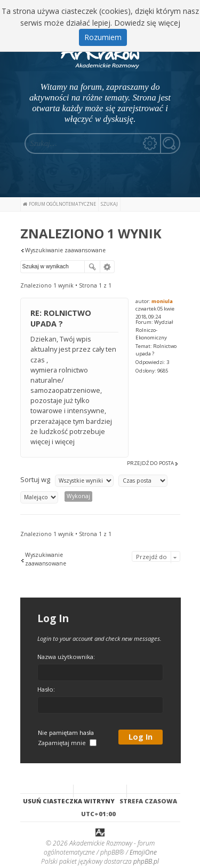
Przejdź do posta (150, 463)
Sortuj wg (35, 479)
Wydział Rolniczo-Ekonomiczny (154, 330)
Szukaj (92, 267)
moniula (162, 301)
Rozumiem (103, 37)
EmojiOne (143, 852)
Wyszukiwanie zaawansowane (65, 250)
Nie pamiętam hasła (66, 733)
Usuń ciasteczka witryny (69, 800)
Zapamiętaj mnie (67, 743)
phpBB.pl (146, 861)
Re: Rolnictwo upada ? (61, 318)
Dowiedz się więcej (147, 23)
